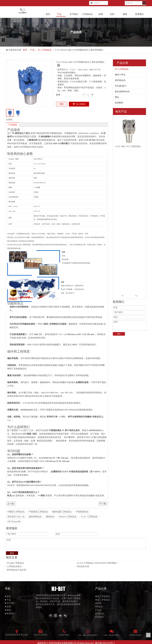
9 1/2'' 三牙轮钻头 (89, 517)
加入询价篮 (81, 104)
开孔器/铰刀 (121, 86)
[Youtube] (60, 616)
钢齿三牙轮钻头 (103, 600)
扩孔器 (98, 610)
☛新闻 (8, 610)
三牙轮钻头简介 (14, 566)
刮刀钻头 (99, 613)
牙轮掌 (98, 603)
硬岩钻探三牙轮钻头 (62, 512)
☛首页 (8, 596)
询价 (62, 104)
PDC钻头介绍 (83, 566)
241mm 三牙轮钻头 (68, 517)
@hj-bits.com (136, 635)
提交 (119, 334)
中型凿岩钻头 (82, 512)
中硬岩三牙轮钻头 (16, 512)
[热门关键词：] (144, 3)
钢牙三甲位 (120, 75)
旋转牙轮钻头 (35, 517)
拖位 (117, 97)
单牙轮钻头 (120, 80)
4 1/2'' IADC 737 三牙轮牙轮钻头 (129, 146)
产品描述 (13, 125)
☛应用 (8, 607)
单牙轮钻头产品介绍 (17, 570)
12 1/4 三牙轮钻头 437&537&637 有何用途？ (97, 563)
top (148, 635)
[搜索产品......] (134, 3)
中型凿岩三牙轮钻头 (38, 512)
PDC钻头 (99, 607)
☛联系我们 (10, 613)
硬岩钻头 (50, 517)
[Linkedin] (55, 616)
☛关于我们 (10, 603)
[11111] (58, 588)
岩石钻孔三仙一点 (16, 517)
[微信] (65, 616)
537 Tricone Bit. (14, 522)
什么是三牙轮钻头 (15, 563)
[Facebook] (51, 616)
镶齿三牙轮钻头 (103, 596)
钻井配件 (119, 103)
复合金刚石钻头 (122, 92)
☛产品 (8, 600)
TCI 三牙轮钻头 (122, 69)
